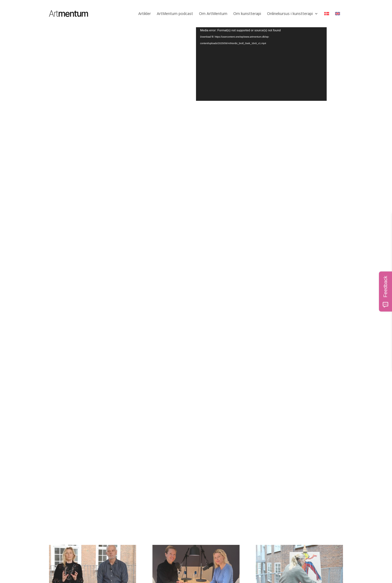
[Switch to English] (338, 14)
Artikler (145, 13)
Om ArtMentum (213, 13)
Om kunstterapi (247, 13)
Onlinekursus (118, 382)
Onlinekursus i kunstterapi (290, 13)
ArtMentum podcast (175, 13)
